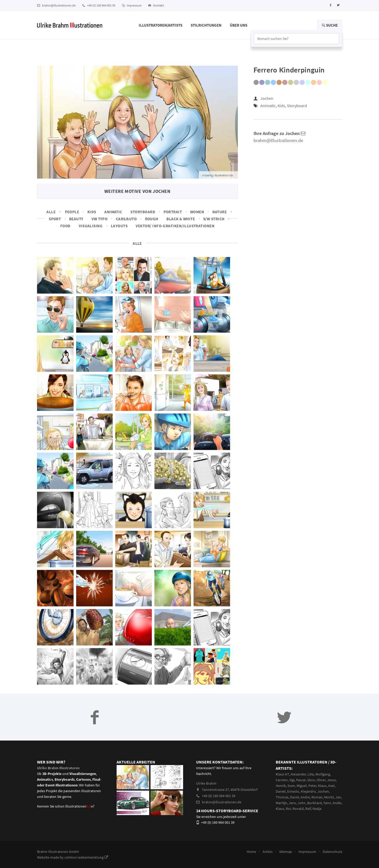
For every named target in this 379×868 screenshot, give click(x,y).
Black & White (181, 219)
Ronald (298, 809)
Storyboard (143, 212)
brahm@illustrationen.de (56, 5)
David (294, 797)
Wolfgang (323, 774)
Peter (312, 786)
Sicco (311, 780)
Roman (317, 797)
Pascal (301, 780)
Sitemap (285, 852)
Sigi (292, 780)
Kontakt (156, 5)
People (72, 212)
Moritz (329, 797)
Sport (55, 219)
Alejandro (308, 791)
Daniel (281, 791)
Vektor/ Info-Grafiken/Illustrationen (175, 226)
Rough (152, 219)
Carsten (282, 780)
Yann (327, 803)
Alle (51, 212)
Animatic (113, 212)
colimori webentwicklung (86, 857)
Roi (288, 809)
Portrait (173, 212)
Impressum (132, 5)
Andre (305, 797)
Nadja (317, 809)
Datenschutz (332, 852)
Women (197, 212)
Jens (292, 803)
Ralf (308, 809)
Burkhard (315, 803)
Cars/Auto (126, 219)
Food (65, 226)
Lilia (311, 774)
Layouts (119, 226)
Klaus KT (282, 774)
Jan (338, 797)
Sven (291, 786)
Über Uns (239, 25)
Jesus (332, 780)
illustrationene (79, 806)
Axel (331, 786)
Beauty (76, 219)
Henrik (281, 786)
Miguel (302, 786)
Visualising (91, 226)
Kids (92, 212)
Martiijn (281, 803)
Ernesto (293, 791)
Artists (268, 852)
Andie (337, 803)
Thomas (282, 797)
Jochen (267, 98)
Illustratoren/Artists (161, 25)
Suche (330, 25)
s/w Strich (214, 219)
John (302, 803)
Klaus (322, 786)
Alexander (298, 774)
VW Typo (100, 219)
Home (251, 852)
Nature (220, 212)
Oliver (321, 780)
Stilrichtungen (206, 25)
